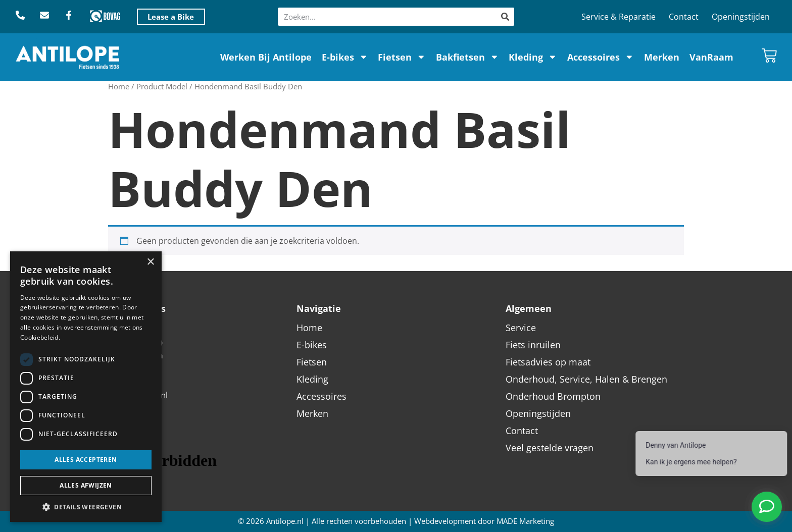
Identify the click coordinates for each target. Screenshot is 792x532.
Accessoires (601, 57)
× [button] (150, 262)
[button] (86, 507)
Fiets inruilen (533, 345)
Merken (662, 57)
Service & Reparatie (618, 17)
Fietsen (402, 57)
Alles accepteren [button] (86, 460)
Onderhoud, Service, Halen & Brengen (586, 379)
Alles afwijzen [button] (86, 485)
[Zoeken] (505, 17)
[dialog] (86, 387)
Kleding (533, 57)
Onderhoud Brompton (553, 396)
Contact (684, 17)
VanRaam (711, 57)
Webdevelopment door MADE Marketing (484, 521)
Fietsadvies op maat (548, 362)
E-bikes (345, 57)
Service (521, 328)
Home (119, 86)
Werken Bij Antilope (266, 57)
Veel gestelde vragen (550, 448)
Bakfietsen (467, 57)
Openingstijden (741, 17)
